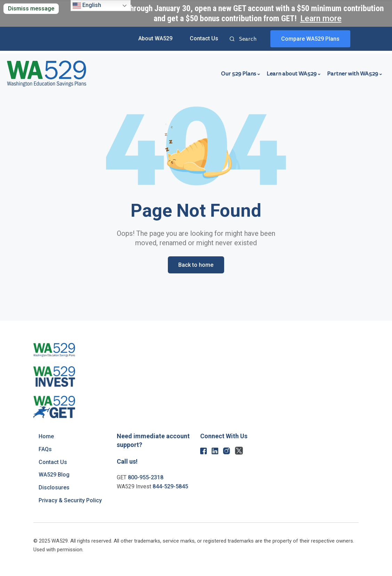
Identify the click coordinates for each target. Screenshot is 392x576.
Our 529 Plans (239, 74)
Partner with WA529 (353, 74)
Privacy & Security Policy (70, 500)
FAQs (45, 449)
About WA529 (155, 38)
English (87, 6)
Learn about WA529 (292, 74)
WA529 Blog (54, 475)
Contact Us (204, 38)
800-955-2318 (146, 477)
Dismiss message (31, 9)
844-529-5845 (170, 486)
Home (46, 436)
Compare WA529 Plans (310, 39)
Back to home (196, 265)
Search (232, 39)
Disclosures (54, 487)
